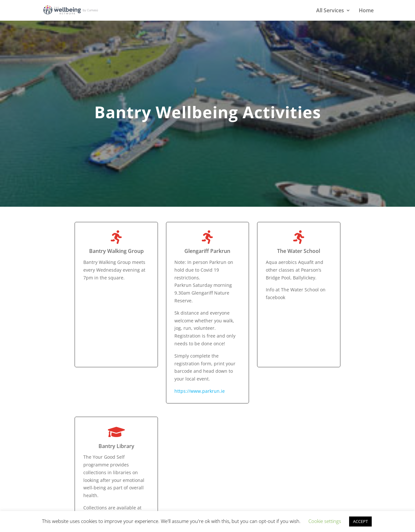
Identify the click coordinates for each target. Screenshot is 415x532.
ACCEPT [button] (360, 521)
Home (366, 11)
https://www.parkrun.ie (200, 391)
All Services (330, 11)
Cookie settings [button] (325, 521)
